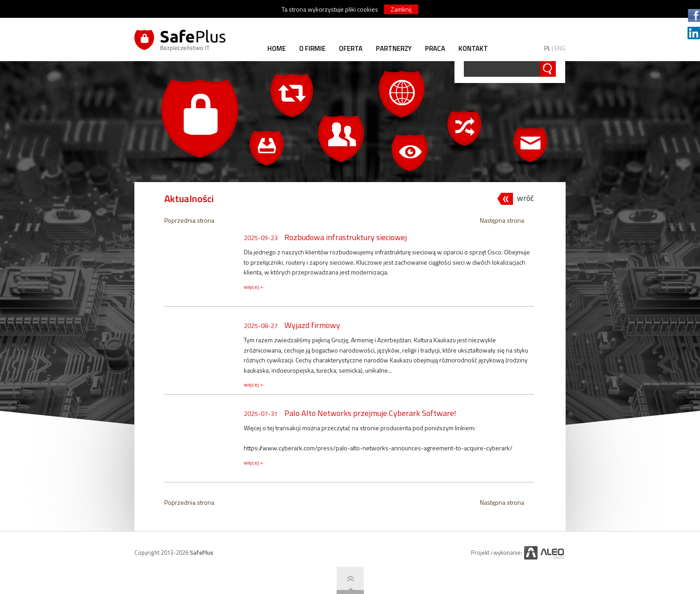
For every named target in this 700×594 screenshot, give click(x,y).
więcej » (254, 287)
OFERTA (351, 48)
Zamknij (401, 9)
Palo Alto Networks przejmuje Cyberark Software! (370, 413)
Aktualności (189, 199)
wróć (525, 198)
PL (547, 48)
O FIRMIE (312, 48)
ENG (560, 48)
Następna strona (502, 220)
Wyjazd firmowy (312, 325)
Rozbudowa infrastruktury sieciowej (346, 237)
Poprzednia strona (189, 220)
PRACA (435, 48)
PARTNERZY (394, 48)
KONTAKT (473, 48)
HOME (277, 48)
